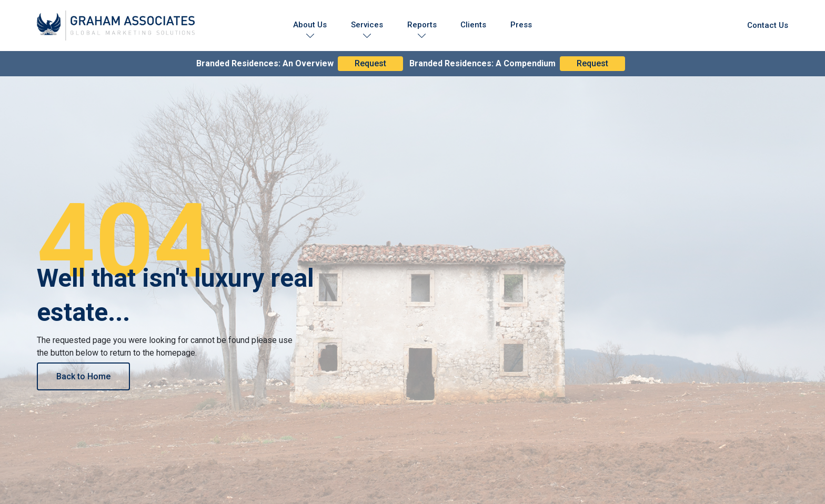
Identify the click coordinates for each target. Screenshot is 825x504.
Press (521, 25)
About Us (310, 25)
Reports (422, 25)
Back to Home (83, 376)
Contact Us (768, 25)
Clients (473, 25)
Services (367, 25)
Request (370, 63)
